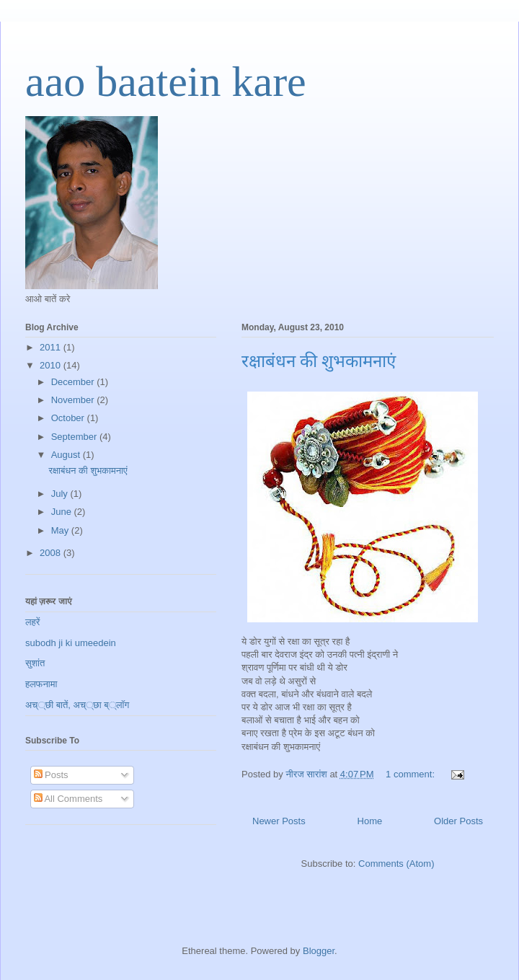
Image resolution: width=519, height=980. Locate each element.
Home (370, 821)
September (75, 437)
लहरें (33, 622)
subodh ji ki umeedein (71, 643)
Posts (51, 775)
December (74, 382)
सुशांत (35, 663)
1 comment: (412, 774)
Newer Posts (279, 821)
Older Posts (458, 821)
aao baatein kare (166, 81)
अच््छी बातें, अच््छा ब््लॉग (77, 705)
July (61, 494)
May (61, 530)
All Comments (68, 799)
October (69, 418)
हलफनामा (41, 684)
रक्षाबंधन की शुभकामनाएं (319, 361)
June (63, 512)
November (74, 400)
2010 (52, 365)
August (67, 455)
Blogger (319, 951)
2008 (52, 553)
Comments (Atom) (396, 864)
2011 (52, 347)
